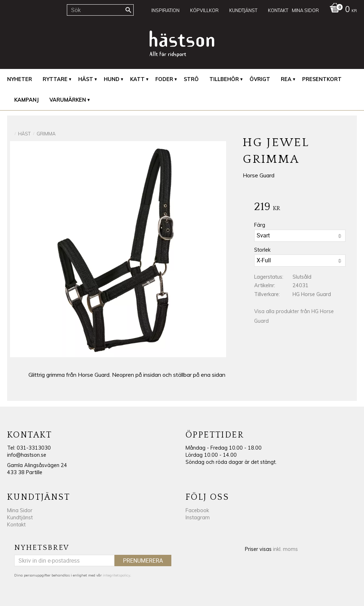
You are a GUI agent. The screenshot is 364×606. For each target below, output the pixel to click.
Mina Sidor (20, 510)
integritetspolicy (116, 575)
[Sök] (128, 10)
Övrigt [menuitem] (260, 79)
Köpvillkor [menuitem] (204, 10)
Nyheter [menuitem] (20, 79)
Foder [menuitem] (164, 79)
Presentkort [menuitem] (322, 79)
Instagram (198, 517)
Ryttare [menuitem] (55, 79)
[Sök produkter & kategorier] (100, 10)
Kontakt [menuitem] (278, 10)
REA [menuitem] (286, 79)
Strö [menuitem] (191, 79)
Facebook (197, 510)
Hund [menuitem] (112, 79)
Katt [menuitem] (137, 79)
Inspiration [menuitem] (165, 10)
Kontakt (16, 525)
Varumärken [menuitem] (68, 100)
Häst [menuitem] (86, 79)
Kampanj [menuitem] (26, 100)
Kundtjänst (20, 517)
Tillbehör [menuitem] (224, 79)
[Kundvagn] (341, 10)
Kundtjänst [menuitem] (243, 10)
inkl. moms (285, 549)
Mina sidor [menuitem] (305, 10)
